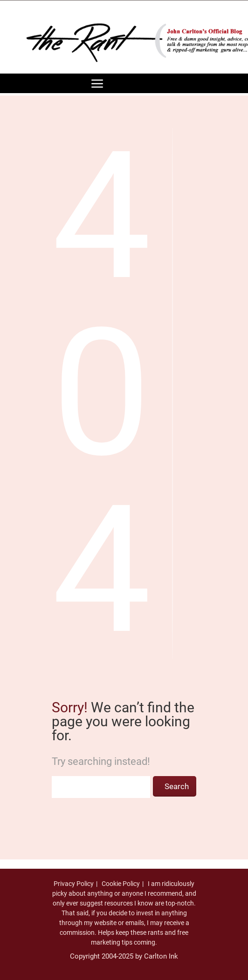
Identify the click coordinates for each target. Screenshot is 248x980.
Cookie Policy (121, 884)
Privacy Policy (74, 884)
